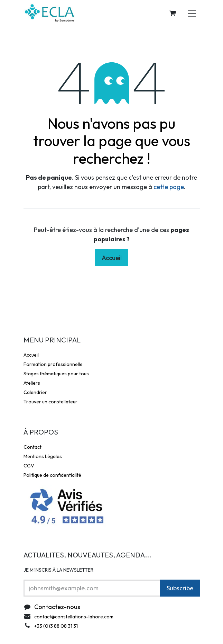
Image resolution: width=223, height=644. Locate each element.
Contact (32, 447)
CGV (29, 466)
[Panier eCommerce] (173, 13)
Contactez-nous (57, 607)
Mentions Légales (43, 456)
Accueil (112, 258)
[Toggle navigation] (192, 13)
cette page (169, 187)
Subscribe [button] (180, 588)
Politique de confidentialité (52, 475)
